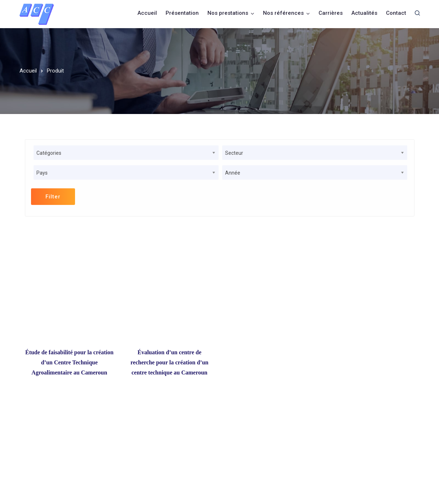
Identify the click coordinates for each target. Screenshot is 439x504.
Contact (396, 13)
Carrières (331, 13)
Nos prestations (228, 13)
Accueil (147, 13)
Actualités (364, 13)
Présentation (182, 13)
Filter (53, 197)
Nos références (283, 13)
